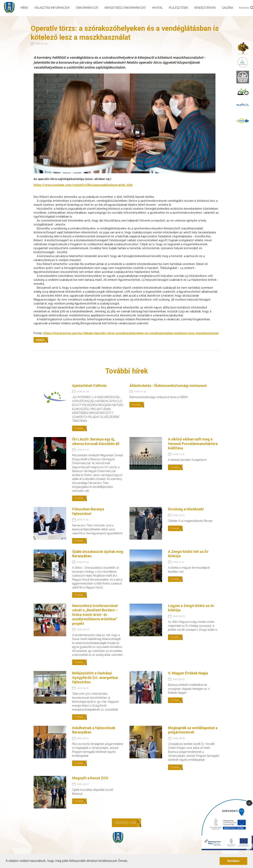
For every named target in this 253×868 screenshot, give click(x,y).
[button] (129, 861)
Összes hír (126, 823)
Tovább (79, 428)
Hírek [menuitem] (24, 8)
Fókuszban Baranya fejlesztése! (88, 511)
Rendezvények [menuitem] (205, 8)
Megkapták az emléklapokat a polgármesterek (193, 730)
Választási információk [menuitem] (52, 8)
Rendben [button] (233, 861)
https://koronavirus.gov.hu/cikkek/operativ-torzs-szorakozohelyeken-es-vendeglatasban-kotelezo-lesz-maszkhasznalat (131, 333)
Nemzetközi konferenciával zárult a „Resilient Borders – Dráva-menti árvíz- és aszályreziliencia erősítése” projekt (95, 615)
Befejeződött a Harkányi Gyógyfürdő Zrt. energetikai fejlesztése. (95, 678)
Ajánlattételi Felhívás (89, 386)
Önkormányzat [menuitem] (87, 8)
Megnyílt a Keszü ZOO (90, 778)
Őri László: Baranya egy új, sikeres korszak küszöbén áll (96, 441)
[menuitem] (243, 48)
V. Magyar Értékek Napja (188, 673)
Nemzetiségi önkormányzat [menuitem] (125, 8)
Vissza (40, 340)
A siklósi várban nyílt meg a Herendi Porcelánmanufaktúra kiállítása (193, 444)
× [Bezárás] (249, 803)
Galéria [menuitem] (227, 8)
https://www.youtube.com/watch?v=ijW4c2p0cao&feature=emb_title (83, 185)
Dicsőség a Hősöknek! (186, 509)
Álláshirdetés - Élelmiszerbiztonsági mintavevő (168, 386)
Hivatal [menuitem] (157, 8)
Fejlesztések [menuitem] (179, 8)
